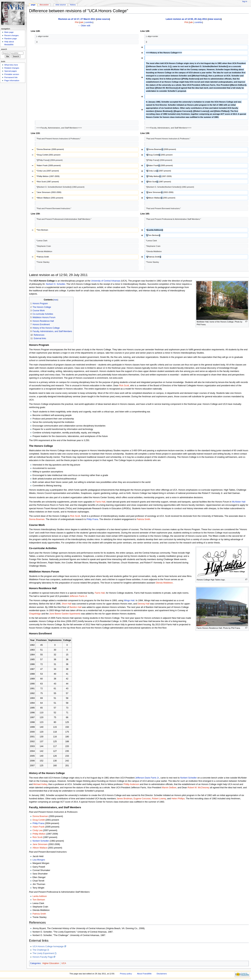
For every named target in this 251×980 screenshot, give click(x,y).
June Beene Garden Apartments (65, 614)
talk (82, 22)
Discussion (44, 5)
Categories (35, 963)
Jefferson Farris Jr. (78, 596)
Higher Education (51, 963)
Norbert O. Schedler (56, 284)
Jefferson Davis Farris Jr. (147, 778)
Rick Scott (124, 386)
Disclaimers (162, 974)
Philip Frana (92, 519)
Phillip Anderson (131, 784)
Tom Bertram (39, 900)
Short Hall (67, 604)
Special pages (10, 71)
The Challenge (40, 950)
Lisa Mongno (39, 860)
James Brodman (124, 799)
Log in (245, 1)
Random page (10, 39)
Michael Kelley (40, 784)
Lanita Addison (40, 896)
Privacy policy (126, 974)
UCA (64, 963)
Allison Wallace (40, 848)
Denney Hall (144, 604)
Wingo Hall (129, 600)
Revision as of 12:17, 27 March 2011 (77, 19)
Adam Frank (38, 827)
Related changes (12, 68)
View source (61, 5)
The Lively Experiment (43, 953)
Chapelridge (35, 614)
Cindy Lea (37, 830)
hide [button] (56, 300)
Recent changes (11, 35)
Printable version (12, 74)
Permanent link (11, 77)
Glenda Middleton (164, 583)
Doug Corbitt (39, 820)
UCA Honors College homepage (48, 946)
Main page (9, 32)
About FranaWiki (144, 974)
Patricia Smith (143, 519)
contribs (89, 22)
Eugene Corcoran (142, 799)
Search (4, 49)
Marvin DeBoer (169, 788)
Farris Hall (100, 502)
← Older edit (84, 26)
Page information (12, 80)
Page (33, 5)
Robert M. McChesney (199, 788)
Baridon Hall (75, 607)
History (73, 5)
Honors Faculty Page (43, 957)
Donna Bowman (37, 519)
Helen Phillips (178, 799)
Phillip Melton (39, 834)
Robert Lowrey (159, 799)
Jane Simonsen (40, 844)
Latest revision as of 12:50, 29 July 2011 (186, 19)
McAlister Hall (239, 502)
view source (103, 19)
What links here (11, 65)
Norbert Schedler (189, 778)
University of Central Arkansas (106, 281)
